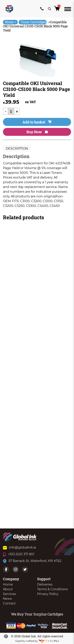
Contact (9, 603)
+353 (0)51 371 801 (19, 554)
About (8, 589)
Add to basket (37, 122)
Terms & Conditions (52, 589)
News (7, 599)
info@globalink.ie (20, 547)
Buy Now (37, 132)
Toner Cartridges (33, 22)
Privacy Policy (48, 594)
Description (17, 149)
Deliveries (45, 584)
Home (11, 22)
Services (9, 594)
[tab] (17, 149)
